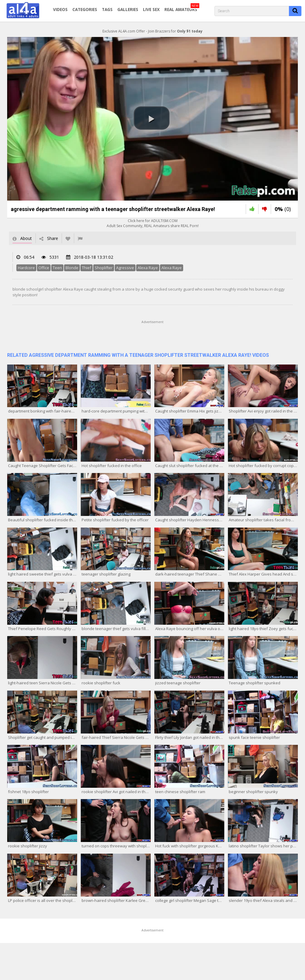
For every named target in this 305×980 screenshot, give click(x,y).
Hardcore (26, 268)
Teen (57, 268)
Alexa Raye (148, 268)
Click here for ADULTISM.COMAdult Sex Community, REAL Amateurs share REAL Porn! (153, 223)
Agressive (125, 268)
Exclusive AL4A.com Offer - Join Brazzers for (152, 31)
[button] (152, 118)
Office (44, 268)
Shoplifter (104, 268)
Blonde (72, 268)
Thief (87, 268)
